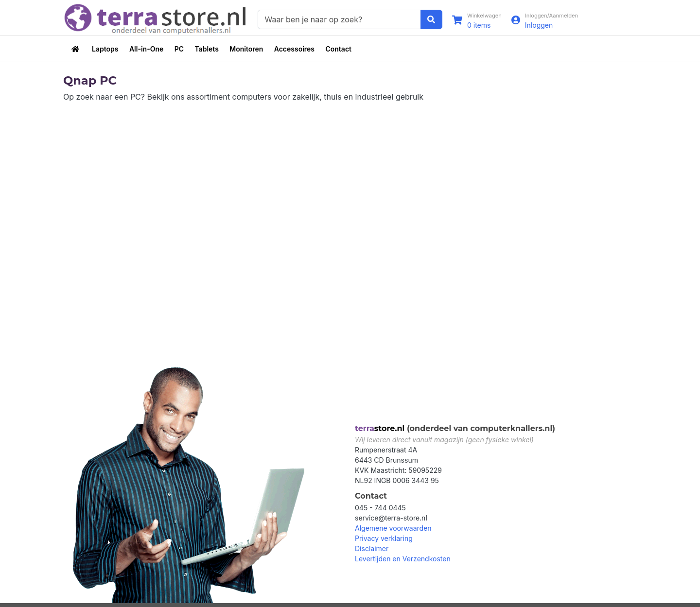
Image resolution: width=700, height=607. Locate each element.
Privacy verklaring (384, 538)
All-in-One (146, 49)
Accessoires (294, 49)
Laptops (105, 49)
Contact (338, 49)
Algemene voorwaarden (393, 528)
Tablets (206, 49)
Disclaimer (372, 548)
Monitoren (246, 49)
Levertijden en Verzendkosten (403, 559)
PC (179, 49)
